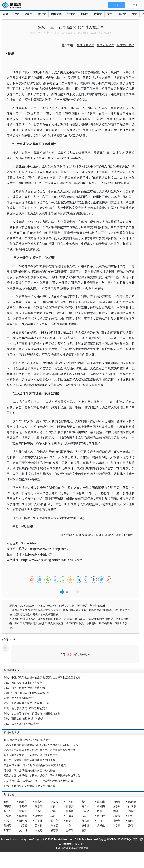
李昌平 (39, 811)
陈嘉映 (132, 802)
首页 (5, 14)
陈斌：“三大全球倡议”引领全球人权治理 (26, 693)
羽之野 (39, 830)
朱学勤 (117, 825)
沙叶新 (117, 821)
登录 (69, 654)
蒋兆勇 (85, 821)
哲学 (134, 14)
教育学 (98, 14)
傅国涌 (117, 802)
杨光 (84, 830)
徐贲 (53, 806)
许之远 (54, 825)
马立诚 (85, 806)
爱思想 (12, 6)
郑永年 (39, 802)
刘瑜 (131, 821)
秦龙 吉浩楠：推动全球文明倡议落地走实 (27, 740)
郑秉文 (8, 830)
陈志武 (39, 806)
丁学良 (70, 802)
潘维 (131, 825)
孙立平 (70, 830)
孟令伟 (39, 821)
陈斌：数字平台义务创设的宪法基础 (24, 688)
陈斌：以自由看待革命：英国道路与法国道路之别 (32, 713)
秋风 (6, 821)
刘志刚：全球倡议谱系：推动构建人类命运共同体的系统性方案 (40, 750)
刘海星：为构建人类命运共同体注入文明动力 (29, 760)
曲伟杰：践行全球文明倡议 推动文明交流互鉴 (30, 786)
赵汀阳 (8, 811)
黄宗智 (8, 806)
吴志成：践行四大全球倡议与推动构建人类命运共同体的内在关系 (41, 745)
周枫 (69, 821)
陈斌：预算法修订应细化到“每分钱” (24, 718)
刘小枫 (23, 821)
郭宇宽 (70, 806)
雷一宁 (54, 821)
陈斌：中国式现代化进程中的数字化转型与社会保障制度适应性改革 (42, 677)
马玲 (53, 816)
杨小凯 (85, 825)
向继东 (132, 806)
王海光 (85, 811)
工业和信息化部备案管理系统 (72, 848)
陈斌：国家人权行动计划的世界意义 (24, 683)
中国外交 (46, 554)
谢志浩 (54, 830)
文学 (110, 14)
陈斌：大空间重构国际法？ (19, 698)
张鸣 (53, 811)
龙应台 (54, 802)
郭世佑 (39, 816)
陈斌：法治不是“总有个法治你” (21, 724)
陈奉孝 (23, 816)
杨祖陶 (101, 806)
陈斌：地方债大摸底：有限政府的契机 (25, 708)
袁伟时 (101, 816)
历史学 (122, 14)
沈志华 (117, 806)
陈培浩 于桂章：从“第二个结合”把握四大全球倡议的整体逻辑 (38, 781)
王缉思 (8, 816)
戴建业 (23, 811)
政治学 (42, 14)
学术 (19, 554)
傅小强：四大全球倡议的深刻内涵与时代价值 (29, 770)
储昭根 (23, 825)
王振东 (70, 816)
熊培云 (132, 816)
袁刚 (69, 825)
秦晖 (6, 802)
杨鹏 (115, 811)
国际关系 (56, 14)
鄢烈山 (101, 802)
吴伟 (100, 821)
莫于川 (23, 830)
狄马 (84, 816)
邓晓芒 (132, 811)
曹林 (84, 802)
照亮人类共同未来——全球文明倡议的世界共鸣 (31, 755)
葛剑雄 (8, 825)
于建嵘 (23, 806)
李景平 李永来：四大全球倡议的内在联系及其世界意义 (35, 765)
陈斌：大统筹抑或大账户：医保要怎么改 (27, 703)
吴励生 (101, 825)
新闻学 (84, 14)
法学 (16, 14)
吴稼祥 (39, 825)
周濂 (100, 811)
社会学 (71, 14)
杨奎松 (70, 811)
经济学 (28, 14)
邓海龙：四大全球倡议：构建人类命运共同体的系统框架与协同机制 (42, 775)
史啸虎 (117, 816)
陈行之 (23, 802)
